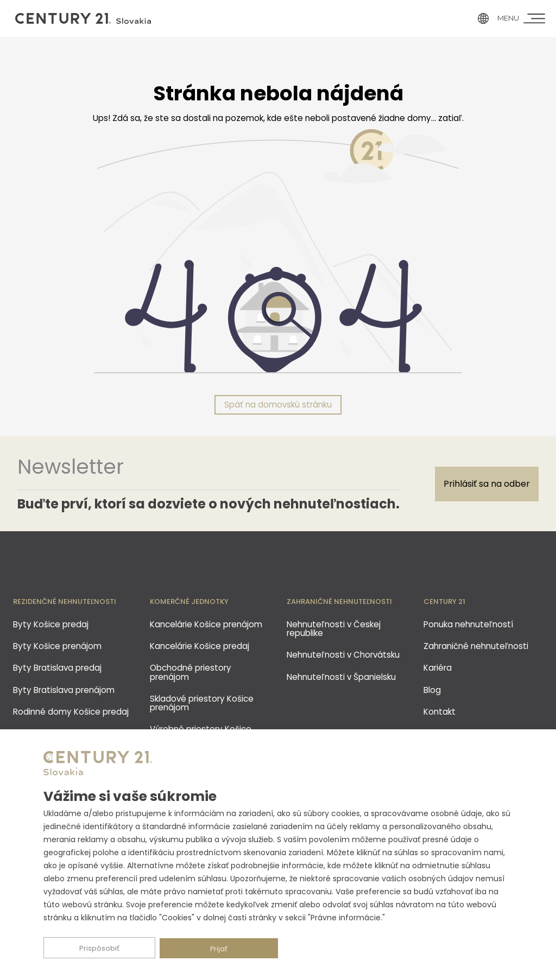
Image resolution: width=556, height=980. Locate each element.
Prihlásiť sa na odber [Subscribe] (487, 484)
